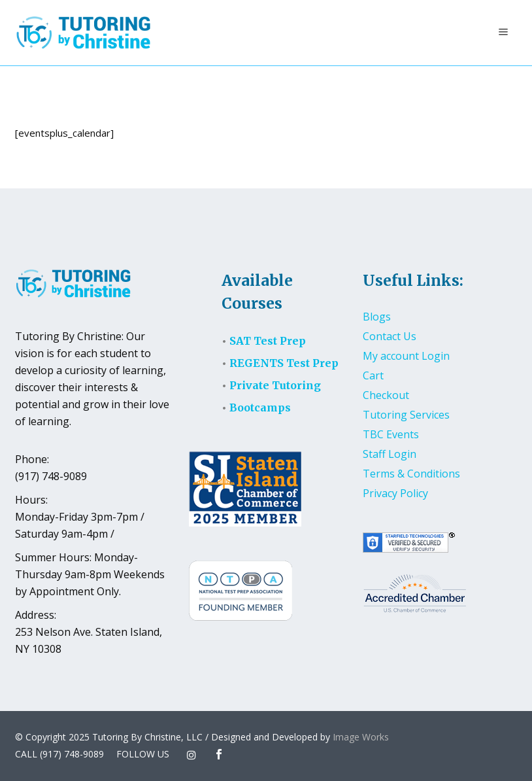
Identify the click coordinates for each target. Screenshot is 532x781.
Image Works (361, 737)
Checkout (386, 395)
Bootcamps (260, 408)
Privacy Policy (395, 493)
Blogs (377, 317)
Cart (373, 375)
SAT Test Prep (268, 341)
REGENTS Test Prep (284, 363)
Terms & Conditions (411, 474)
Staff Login (390, 454)
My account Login (406, 356)
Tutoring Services (406, 415)
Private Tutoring (275, 385)
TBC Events (391, 434)
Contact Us (390, 336)
